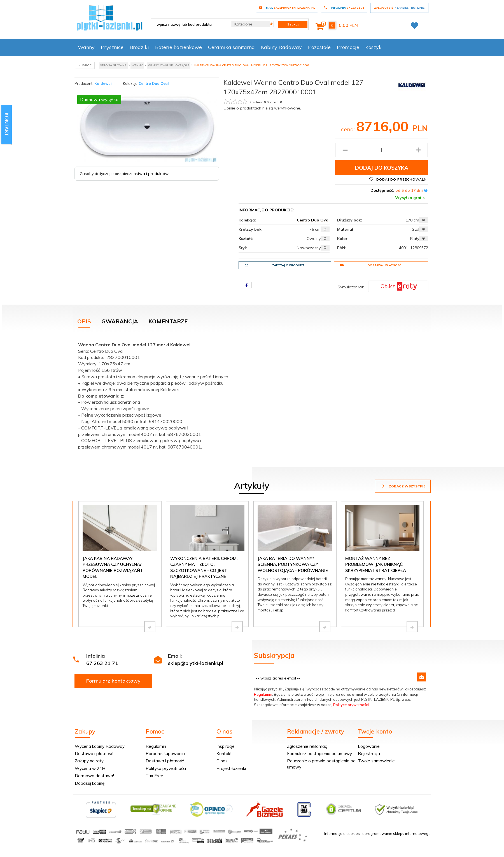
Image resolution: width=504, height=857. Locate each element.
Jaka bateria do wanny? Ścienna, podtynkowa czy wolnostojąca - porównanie (293, 564)
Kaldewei (103, 83)
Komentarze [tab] (168, 321)
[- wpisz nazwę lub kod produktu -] (189, 24)
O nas (222, 761)
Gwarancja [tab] (120, 321)
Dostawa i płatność (371, 265)
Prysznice (112, 47)
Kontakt (224, 754)
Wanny (86, 47)
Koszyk (374, 47)
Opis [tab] (84, 321)
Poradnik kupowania (165, 754)
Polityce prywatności (351, 705)
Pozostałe (319, 47)
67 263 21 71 (102, 663)
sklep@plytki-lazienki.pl (196, 663)
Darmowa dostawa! (94, 776)
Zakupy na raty (89, 761)
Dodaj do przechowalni (398, 179)
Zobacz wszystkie (403, 486)
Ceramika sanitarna (231, 47)
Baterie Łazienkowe (179, 47)
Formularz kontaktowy (113, 681)
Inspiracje (226, 746)
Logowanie (369, 746)
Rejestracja (369, 754)
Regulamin (263, 694)
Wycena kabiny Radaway (100, 746)
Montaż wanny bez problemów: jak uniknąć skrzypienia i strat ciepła (376, 564)
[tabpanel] (252, 394)
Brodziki (139, 47)
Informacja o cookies (342, 833)
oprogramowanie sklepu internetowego (396, 833)
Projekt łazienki (231, 768)
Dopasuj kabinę (90, 783)
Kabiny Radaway (281, 47)
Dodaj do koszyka (382, 168)
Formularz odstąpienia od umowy (319, 754)
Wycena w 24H (90, 768)
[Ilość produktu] (382, 150)
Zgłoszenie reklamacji (308, 746)
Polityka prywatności (166, 768)
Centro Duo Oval (154, 83)
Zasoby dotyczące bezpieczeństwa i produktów (124, 174)
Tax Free (154, 776)
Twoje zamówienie (376, 761)
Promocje (348, 47)
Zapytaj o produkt (274, 265)
